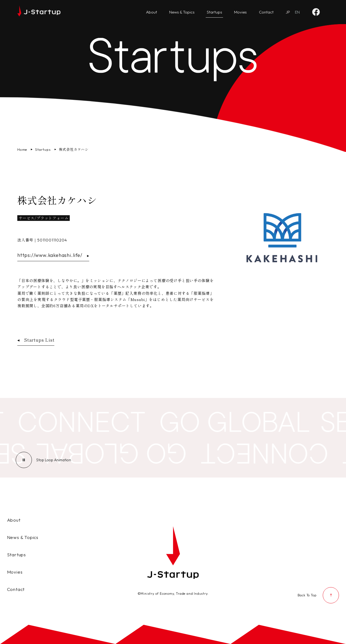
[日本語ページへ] (288, 12)
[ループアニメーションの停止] (54, 460)
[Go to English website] (297, 12)
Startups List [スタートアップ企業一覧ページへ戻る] (36, 340)
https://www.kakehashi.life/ (53, 255)
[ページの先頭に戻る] (318, 595)
